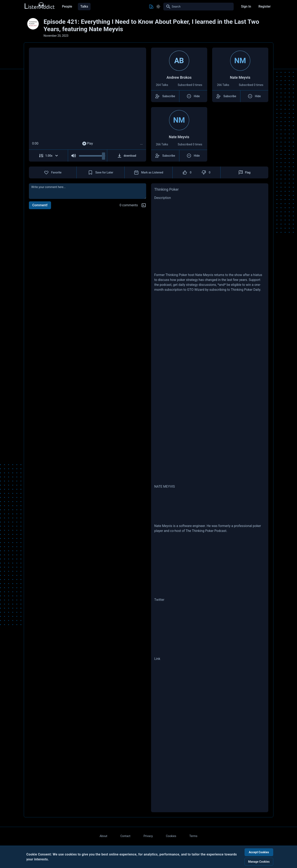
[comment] (88, 191)
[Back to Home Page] (39, 6)
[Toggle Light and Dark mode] (158, 7)
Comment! (40, 205)
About (103, 836)
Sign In (246, 6)
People (67, 6)
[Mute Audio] (73, 156)
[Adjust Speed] (49, 156)
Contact (125, 836)
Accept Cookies (259, 852)
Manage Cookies (259, 862)
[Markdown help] (144, 205)
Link (157, 659)
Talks (84, 6)
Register (265, 6)
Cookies (171, 836)
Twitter (159, 600)
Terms (193, 836)
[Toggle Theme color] (151, 7)
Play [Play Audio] (87, 144)
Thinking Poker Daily (246, 290)
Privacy (148, 836)
